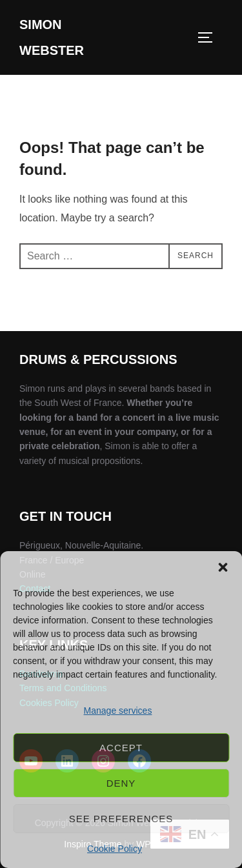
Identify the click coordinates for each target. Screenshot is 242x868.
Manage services (118, 711)
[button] (223, 567)
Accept (121, 748)
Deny (121, 783)
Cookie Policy (115, 849)
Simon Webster (52, 37)
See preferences (121, 819)
